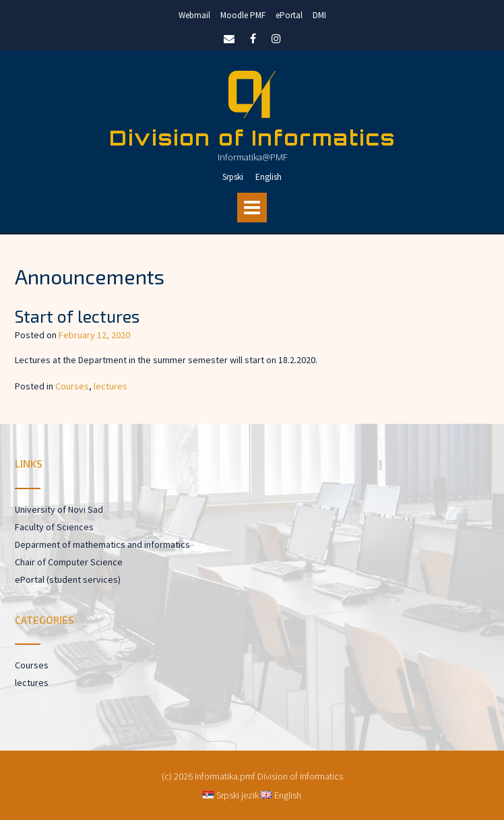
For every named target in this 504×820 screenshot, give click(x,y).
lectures (111, 386)
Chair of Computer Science (69, 562)
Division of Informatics (252, 138)
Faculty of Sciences (54, 527)
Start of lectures (77, 316)
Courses (72, 386)
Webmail (194, 15)
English (269, 177)
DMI (319, 15)
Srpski (233, 177)
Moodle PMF (243, 15)
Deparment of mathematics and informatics (102, 544)
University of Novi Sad (59, 509)
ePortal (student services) (68, 579)
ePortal (289, 15)
